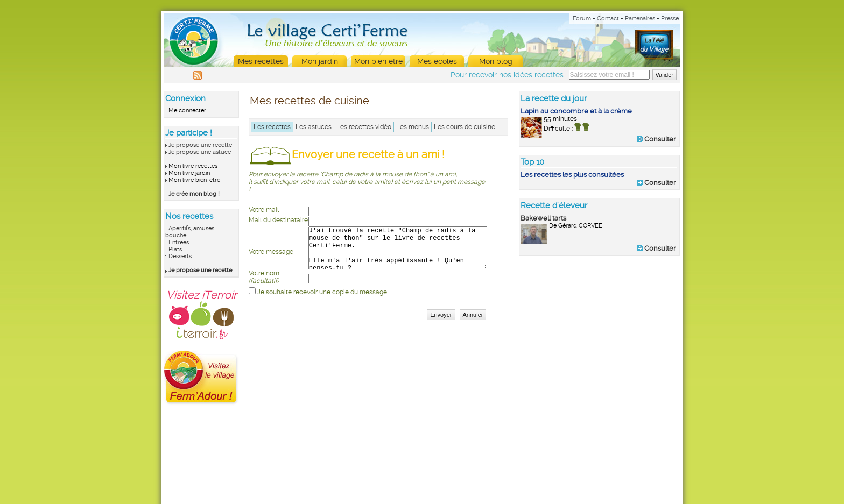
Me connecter (187, 111)
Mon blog (496, 61)
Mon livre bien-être (194, 180)
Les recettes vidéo (364, 127)
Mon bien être (378, 61)
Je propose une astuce (200, 152)
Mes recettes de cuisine (310, 101)
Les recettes (272, 127)
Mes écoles (437, 61)
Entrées (179, 242)
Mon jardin (320, 61)
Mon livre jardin (189, 173)
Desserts (180, 256)
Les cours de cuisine (465, 127)
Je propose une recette (200, 145)
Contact (608, 19)
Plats (175, 249)
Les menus (413, 127)
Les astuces (314, 127)
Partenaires (640, 19)
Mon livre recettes (193, 166)
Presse (670, 19)
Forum (582, 19)
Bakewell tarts (543, 218)
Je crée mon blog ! (194, 194)
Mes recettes (261, 61)
